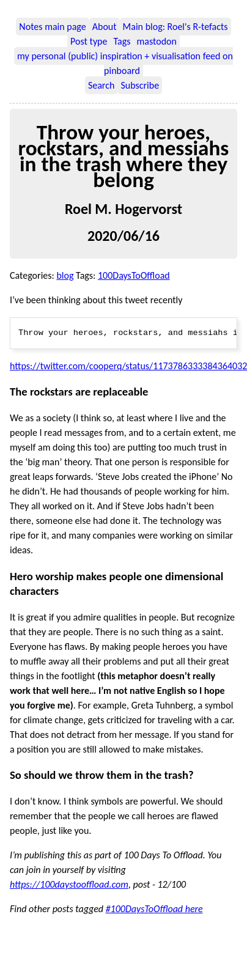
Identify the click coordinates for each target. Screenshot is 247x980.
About (105, 27)
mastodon (156, 41)
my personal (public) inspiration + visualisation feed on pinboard (125, 63)
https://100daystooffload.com (69, 884)
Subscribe (140, 85)
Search (101, 85)
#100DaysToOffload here (154, 909)
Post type (89, 41)
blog (65, 275)
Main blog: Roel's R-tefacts (175, 27)
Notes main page (52, 27)
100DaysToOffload (134, 275)
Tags (122, 41)
